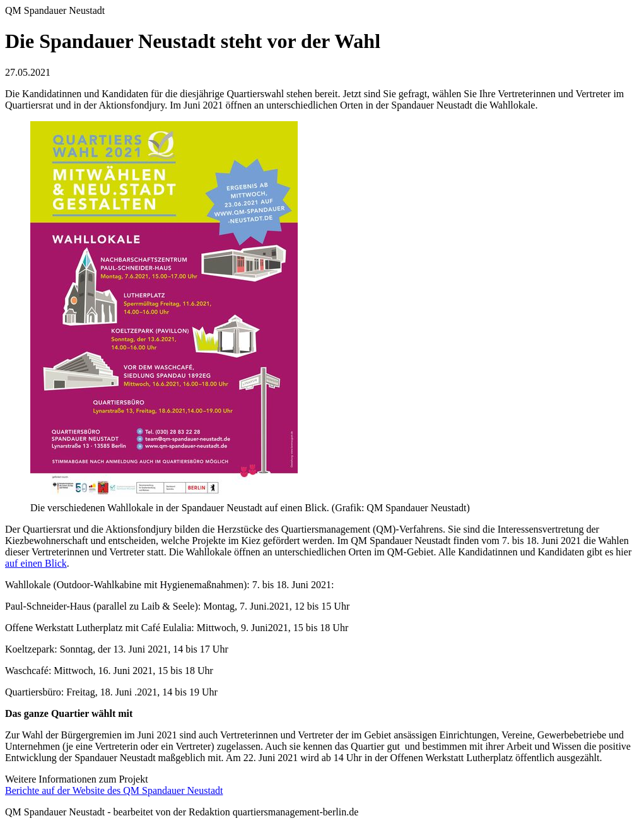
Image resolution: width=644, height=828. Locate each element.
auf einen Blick (36, 563)
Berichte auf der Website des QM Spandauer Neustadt (114, 790)
